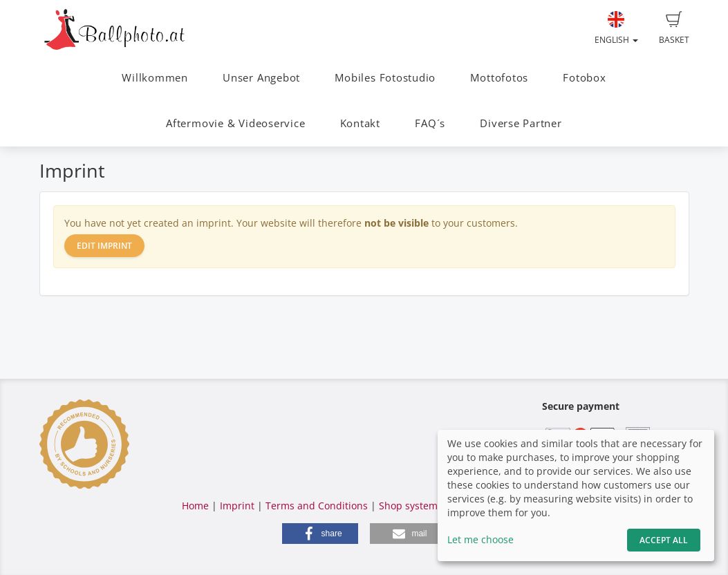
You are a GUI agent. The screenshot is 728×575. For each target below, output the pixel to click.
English (616, 28)
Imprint (237, 506)
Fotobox (584, 78)
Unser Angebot (261, 78)
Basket (674, 28)
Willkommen (155, 78)
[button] (320, 534)
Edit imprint (104, 246)
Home (195, 506)
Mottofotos (499, 78)
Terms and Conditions (317, 506)
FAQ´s (430, 123)
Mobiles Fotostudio (385, 78)
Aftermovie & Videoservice (235, 123)
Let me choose (480, 539)
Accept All (664, 540)
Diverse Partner (521, 123)
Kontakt (360, 123)
